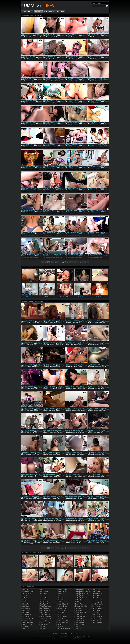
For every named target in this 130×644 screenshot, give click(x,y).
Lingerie (48, 345)
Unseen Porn (27, 620)
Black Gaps (44, 620)
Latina (30, 235)
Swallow (80, 389)
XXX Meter (96, 612)
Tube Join (26, 596)
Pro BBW (25, 590)
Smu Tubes (44, 612)
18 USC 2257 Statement (58, 633)
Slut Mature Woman (99, 604)
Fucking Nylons (80, 600)
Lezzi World (96, 592)
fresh (52, 262)
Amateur (48, 81)
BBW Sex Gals (62, 614)
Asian (57, 37)
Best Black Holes (45, 618)
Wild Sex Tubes (27, 624)
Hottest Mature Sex (81, 612)
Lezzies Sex (96, 590)
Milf (59, 191)
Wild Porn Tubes (28, 622)
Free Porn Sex (97, 620)
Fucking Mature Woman (83, 598)
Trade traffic (74, 633)
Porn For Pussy (97, 616)
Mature (34, 499)
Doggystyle (39, 37)
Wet (35, 81)
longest (57, 262)
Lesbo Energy (79, 620)
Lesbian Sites (79, 618)
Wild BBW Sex (97, 608)
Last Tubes (26, 606)
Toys (52, 37)
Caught (26, 37)
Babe (91, 37)
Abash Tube (26, 629)
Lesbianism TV (80, 614)
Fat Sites (60, 626)
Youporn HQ (26, 626)
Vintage (59, 367)
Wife (69, 59)
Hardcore (82, 37)
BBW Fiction (61, 612)
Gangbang (36, 125)
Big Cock (78, 81)
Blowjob (95, 37)
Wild (54, 37)
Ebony (52, 169)
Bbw (91, 81)
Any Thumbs (44, 592)
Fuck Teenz (79, 602)
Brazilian (48, 257)
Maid (77, 543)
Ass (37, 235)
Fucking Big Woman (64, 629)
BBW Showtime (62, 616)
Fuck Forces (26, 610)
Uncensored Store (28, 618)
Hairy (54, 125)
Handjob (59, 81)
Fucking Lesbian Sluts (82, 590)
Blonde (95, 59)
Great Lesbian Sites (81, 606)
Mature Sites (96, 598)
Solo (38, 323)
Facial (103, 345)
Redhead (26, 81)
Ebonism (43, 626)
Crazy (59, 59)
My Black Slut (62, 608)
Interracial (34, 37)
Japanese (48, 37)
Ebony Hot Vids (62, 594)
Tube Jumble (26, 616)
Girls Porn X (96, 614)
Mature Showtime (98, 596)
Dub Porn (25, 602)
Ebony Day (43, 629)
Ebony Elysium (62, 590)
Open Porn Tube (28, 592)
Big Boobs (102, 125)
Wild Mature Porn (98, 610)
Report (23, 32)
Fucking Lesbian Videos (83, 592)
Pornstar (26, 191)
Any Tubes (43, 594)
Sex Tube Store (45, 610)
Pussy (78, 147)
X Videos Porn (97, 618)
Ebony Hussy (62, 596)
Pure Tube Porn (45, 604)
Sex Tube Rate (45, 608)
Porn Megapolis (97, 602)
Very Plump (96, 606)
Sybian (80, 59)
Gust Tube (43, 596)
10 (85, 262)
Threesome (74, 37)
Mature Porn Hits (98, 594)
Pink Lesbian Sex (98, 600)
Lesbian (57, 235)
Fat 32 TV (61, 624)
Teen (102, 59)
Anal (47, 103)
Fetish (32, 125)
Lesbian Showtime (81, 616)
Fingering (55, 59)
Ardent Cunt (26, 598)
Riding (76, 59)
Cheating (33, 543)
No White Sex (62, 610)
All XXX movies (27, 594)
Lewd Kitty (78, 629)
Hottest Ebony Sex (63, 604)
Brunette (99, 81)
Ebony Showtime (63, 598)
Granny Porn (79, 604)
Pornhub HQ (26, 608)
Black (103, 37)
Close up (51, 103)
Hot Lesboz (79, 610)
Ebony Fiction (62, 592)
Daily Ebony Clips (45, 622)
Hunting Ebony (62, 606)
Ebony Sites (61, 600)
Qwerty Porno (27, 614)
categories (44, 262)
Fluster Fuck (26, 604)
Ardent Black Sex (45, 616)
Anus (81, 147)
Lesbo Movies (79, 622)
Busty (102, 81)
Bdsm (78, 37)
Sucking (38, 213)
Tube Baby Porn (45, 614)
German (60, 103)
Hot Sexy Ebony (63, 602)
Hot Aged (78, 608)
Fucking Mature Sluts (82, 594)
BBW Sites (61, 618)
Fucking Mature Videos (82, 596)
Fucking (72, 59)
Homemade (32, 544)
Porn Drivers (26, 612)
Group (59, 323)
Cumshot (35, 147)
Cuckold (30, 37)
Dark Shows (44, 624)
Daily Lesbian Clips (63, 622)
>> (88, 262)
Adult (42, 590)
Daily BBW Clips (63, 620)
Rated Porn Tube (45, 606)
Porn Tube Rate (45, 602)
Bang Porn (26, 600)
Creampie (82, 81)
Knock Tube (44, 600)
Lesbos (77, 626)
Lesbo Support (80, 624)
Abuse (67, 633)
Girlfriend (36, 103)
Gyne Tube (43, 598)
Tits (35, 477)
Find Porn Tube (97, 622)
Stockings (56, 147)
